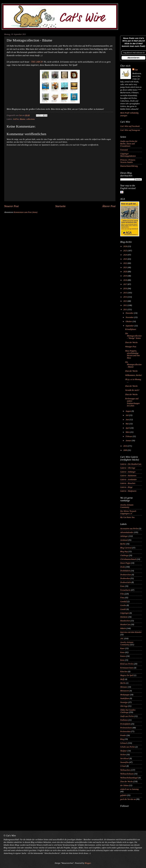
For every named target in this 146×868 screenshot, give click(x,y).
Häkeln (123, 628)
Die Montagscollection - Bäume (133, 364)
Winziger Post (131, 347)
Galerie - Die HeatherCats (131, 464)
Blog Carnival (126, 548)
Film (122, 594)
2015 (126, 293)
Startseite (60, 206)
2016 (126, 289)
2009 (126, 450)
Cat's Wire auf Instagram (130, 130)
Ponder (123, 735)
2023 (126, 259)
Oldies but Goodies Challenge (128, 711)
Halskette (124, 617)
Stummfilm (124, 762)
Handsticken (125, 621)
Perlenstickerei (126, 728)
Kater (122, 648)
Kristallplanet (131, 329)
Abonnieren (133, 58)
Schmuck (124, 743)
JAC (122, 638)
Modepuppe (125, 695)
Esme (122, 586)
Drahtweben (125, 578)
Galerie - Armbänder (128, 479)
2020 (126, 272)
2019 (126, 276)
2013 (126, 301)
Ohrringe (124, 706)
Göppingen (125, 613)
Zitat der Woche (131, 342)
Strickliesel (125, 758)
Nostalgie (124, 702)
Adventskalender (127, 532)
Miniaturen (125, 691)
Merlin (123, 683)
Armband (124, 540)
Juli (127, 415)
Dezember (130, 313)
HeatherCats (125, 624)
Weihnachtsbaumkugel (129, 778)
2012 (126, 305)
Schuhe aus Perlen (128, 747)
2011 (125, 309)
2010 (126, 446)
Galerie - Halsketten (128, 476)
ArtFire (16, 119)
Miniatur (124, 687)
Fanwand (124, 150)
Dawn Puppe (125, 563)
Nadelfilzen (125, 698)
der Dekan (124, 785)
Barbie (123, 544)
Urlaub (123, 766)
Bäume (23, 119)
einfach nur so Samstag (129, 789)
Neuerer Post (11, 206)
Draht (123, 567)
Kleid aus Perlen (127, 664)
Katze (122, 652)
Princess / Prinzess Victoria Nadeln (128, 161)
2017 (126, 284)
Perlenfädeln (125, 724)
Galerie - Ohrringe (128, 468)
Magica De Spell (127, 675)
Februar (129, 436)
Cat (136, 70)
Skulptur (124, 751)
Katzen (123, 656)
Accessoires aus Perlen (129, 529)
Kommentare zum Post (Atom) (26, 212)
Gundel (123, 609)
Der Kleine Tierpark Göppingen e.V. (128, 512)
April (128, 428)
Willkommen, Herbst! (133, 375)
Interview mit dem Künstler (131, 632)
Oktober (129, 321)
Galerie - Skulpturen (128, 491)
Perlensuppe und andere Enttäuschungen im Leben (132, 402)
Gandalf (123, 602)
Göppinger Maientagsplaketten (128, 155)
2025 (126, 251)
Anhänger (124, 536)
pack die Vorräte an (128, 799)
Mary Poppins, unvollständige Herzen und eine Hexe (132, 354)
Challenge (124, 555)
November (130, 317)
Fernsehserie (125, 590)
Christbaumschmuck (128, 559)
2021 (126, 267)
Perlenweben (125, 731)
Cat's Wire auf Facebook (130, 126)
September (130, 326)
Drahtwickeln (126, 582)
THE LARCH (37, 62)
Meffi (122, 679)
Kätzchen (124, 672)
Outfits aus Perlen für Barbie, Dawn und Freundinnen (129, 144)
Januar (129, 441)
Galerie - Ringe (126, 487)
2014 (126, 297)
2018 (126, 280)
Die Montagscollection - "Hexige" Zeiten (133, 336)
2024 (126, 255)
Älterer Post (109, 206)
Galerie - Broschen (128, 483)
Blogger (88, 863)
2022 (126, 263)
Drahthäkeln (125, 571)
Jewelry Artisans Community (127, 506)
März (128, 432)
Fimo (122, 598)
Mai (127, 424)
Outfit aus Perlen (127, 716)
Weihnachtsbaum (127, 774)
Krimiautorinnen (127, 668)
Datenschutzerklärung (129, 166)
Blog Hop (124, 552)
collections (31, 119)
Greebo (123, 605)
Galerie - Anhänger (128, 472)
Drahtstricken (126, 575)
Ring (122, 739)
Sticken (123, 755)
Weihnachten (125, 770)
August (129, 411)
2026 (126, 246)
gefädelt (123, 795)
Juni (128, 420)
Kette (122, 660)
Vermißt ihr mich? (132, 390)
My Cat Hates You (127, 517)
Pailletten (124, 720)
